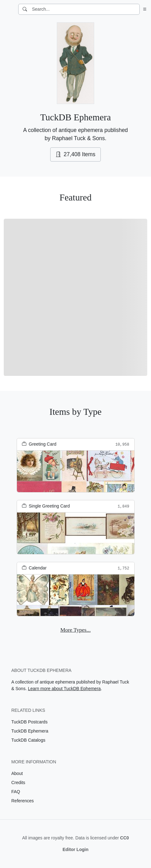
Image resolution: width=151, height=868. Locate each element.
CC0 (125, 838)
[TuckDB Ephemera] (8, 9)
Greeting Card (39, 444)
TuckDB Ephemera (30, 731)
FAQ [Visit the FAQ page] (16, 792)
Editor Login (75, 849)
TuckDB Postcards (29, 722)
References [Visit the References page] (23, 801)
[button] (143, 9)
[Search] (25, 9)
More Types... (75, 630)
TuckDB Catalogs (28, 740)
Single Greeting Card (46, 506)
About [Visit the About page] (17, 773)
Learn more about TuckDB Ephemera (64, 689)
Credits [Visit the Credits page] (18, 783)
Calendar (34, 568)
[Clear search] (135, 9)
